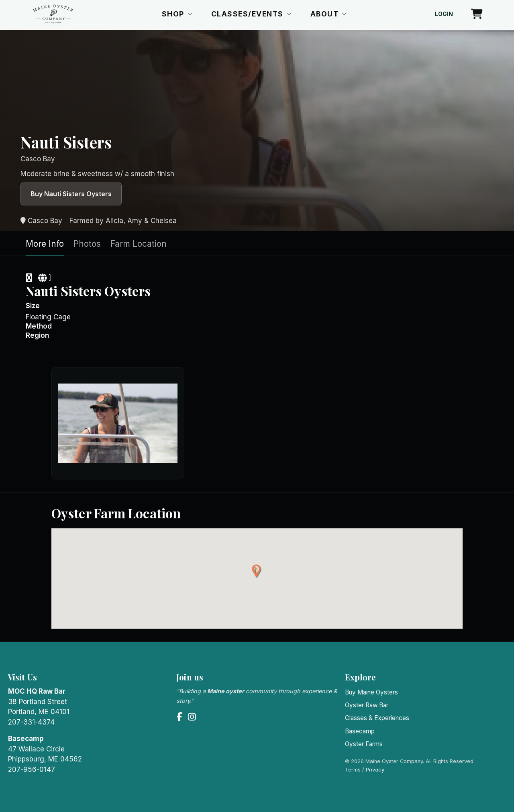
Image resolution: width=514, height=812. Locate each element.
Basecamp (360, 731)
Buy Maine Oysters (371, 692)
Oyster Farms (364, 744)
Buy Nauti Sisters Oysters (71, 194)
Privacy (375, 770)
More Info (45, 244)
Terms (353, 770)
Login (444, 14)
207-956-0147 (32, 769)
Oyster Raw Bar (367, 705)
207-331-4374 (31, 722)
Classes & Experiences (377, 718)
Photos (87, 244)
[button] (257, 571)
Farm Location (139, 244)
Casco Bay (41, 221)
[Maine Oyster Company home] (53, 14)
